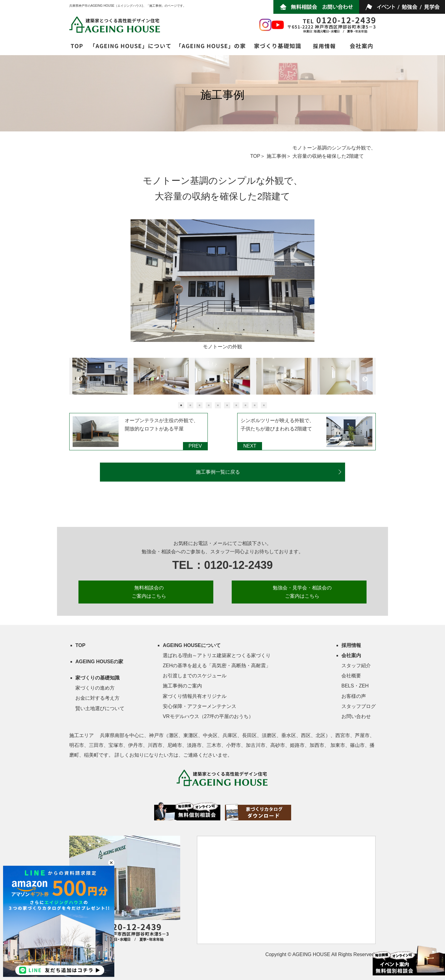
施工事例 (276, 156)
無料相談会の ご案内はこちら (149, 592)
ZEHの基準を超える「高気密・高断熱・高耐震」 (217, 666)
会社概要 (351, 676)
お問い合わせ (356, 716)
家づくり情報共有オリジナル (195, 696)
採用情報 (351, 645)
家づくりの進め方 (95, 688)
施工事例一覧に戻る (218, 472)
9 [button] (255, 405)
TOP (255, 156)
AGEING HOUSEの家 (99, 662)
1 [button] (181, 405)
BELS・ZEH (355, 686)
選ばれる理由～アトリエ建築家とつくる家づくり (217, 655)
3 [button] (200, 405)
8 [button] (245, 405)
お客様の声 (354, 696)
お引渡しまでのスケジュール (195, 676)
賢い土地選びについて (100, 708)
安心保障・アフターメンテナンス (200, 706)
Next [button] (365, 379)
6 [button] (227, 405)
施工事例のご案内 (182, 686)
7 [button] (236, 405)
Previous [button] (80, 379)
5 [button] (218, 405)
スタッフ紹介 (356, 666)
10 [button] (264, 405)
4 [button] (209, 405)
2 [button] (190, 405)
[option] (222, 286)
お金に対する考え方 (97, 698)
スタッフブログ (359, 706)
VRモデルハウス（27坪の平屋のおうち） (208, 716)
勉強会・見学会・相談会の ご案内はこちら (302, 592)
